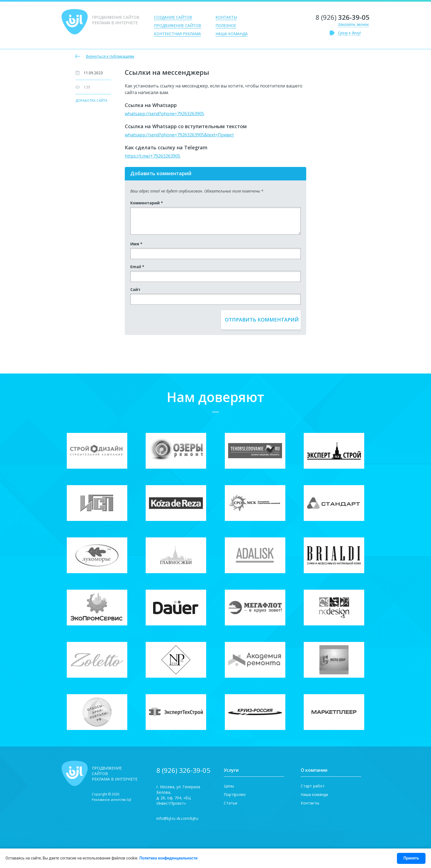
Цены (229, 786)
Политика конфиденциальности (168, 858)
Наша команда (232, 34)
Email (137, 267)
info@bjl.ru (166, 818)
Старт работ (313, 786)
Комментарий (147, 203)
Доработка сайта (91, 101)
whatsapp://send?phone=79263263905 (165, 114)
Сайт (135, 289)
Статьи (230, 803)
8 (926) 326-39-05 (183, 770)
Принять (411, 858)
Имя (136, 244)
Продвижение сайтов (178, 25)
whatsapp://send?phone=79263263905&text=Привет (179, 135)
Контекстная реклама (177, 34)
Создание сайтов (173, 17)
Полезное (226, 25)
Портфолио (235, 794)
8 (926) (342, 17)
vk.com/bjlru (187, 818)
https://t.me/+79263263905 (153, 156)
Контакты (226, 17)
